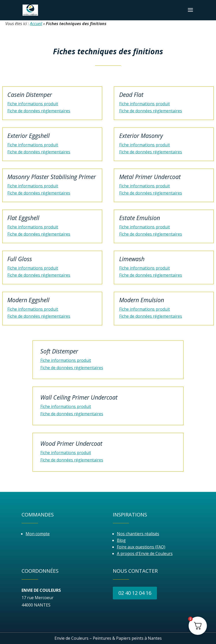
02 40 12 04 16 (135, 593)
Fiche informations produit (33, 104)
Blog (121, 540)
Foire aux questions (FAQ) (141, 547)
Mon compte (38, 534)
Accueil (36, 24)
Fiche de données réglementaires (39, 111)
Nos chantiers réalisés (138, 534)
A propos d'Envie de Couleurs (145, 553)
